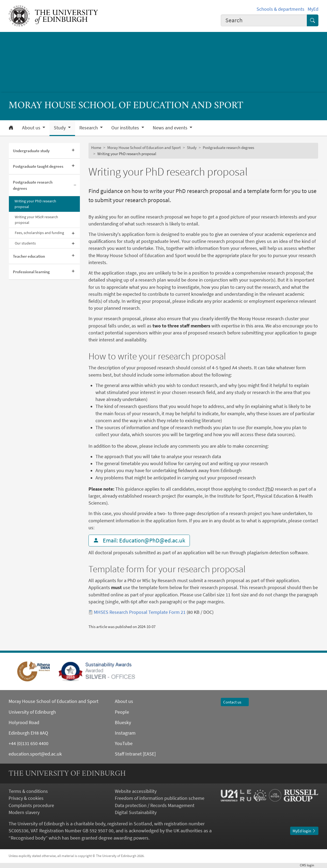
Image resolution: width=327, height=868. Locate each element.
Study (192, 147)
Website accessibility (136, 791)
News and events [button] (171, 128)
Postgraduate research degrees (33, 185)
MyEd (313, 9)
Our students (25, 243)
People (122, 712)
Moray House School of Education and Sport (144, 147)
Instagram (125, 733)
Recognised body (28, 838)
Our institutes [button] (126, 128)
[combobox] (264, 20)
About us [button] (32, 128)
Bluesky (123, 723)
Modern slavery (24, 812)
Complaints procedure (31, 805)
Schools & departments (280, 9)
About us (124, 701)
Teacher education (29, 256)
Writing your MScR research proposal (36, 220)
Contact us (235, 702)
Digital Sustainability (136, 812)
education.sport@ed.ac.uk (35, 754)
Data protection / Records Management (155, 805)
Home (96, 147)
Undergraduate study (31, 151)
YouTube (124, 743)
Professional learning (31, 272)
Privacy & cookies (26, 798)
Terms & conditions (28, 791)
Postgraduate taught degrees (38, 166)
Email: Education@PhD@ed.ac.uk (139, 540)
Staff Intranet (128, 754)
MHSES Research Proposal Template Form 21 (140, 612)
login (309, 865)
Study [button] (60, 128)
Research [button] (89, 128)
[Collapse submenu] (75, 185)
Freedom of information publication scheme (160, 798)
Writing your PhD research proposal (35, 204)
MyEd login (304, 831)
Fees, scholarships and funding (39, 233)
